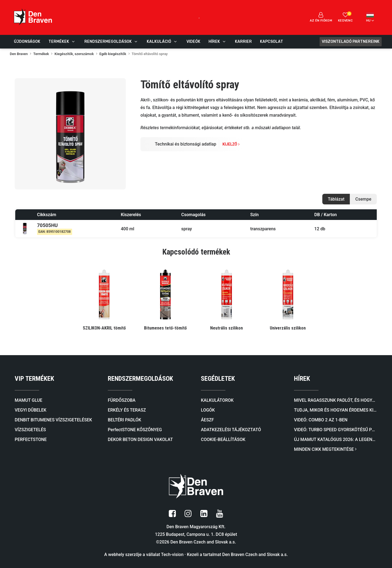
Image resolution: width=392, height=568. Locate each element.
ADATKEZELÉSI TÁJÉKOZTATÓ (231, 430)
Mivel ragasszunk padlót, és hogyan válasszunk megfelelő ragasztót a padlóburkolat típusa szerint (336, 400)
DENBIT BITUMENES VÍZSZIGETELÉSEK (53, 420)
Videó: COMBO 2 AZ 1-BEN (321, 420)
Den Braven (19, 54)
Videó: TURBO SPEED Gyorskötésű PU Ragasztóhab (336, 430)
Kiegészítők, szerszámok (74, 54)
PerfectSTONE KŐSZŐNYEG (135, 430)
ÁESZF (207, 420)
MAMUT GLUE (28, 400)
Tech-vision (172, 554)
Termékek (41, 54)
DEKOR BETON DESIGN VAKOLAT (140, 439)
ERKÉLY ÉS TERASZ (127, 410)
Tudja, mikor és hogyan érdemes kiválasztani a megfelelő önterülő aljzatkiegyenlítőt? (336, 410)
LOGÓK (208, 410)
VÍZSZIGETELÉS (30, 430)
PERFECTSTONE (31, 439)
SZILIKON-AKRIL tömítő (104, 328)
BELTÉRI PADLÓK (125, 420)
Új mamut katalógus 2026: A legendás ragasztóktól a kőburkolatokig (336, 439)
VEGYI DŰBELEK (30, 410)
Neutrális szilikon (226, 328)
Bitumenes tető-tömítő (165, 328)
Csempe (363, 199)
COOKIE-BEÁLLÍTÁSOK (223, 439)
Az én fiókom (321, 17)
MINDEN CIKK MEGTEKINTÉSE (325, 449)
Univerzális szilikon (288, 328)
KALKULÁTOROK (217, 400)
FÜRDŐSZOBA (122, 400)
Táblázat (336, 199)
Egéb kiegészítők (113, 54)
